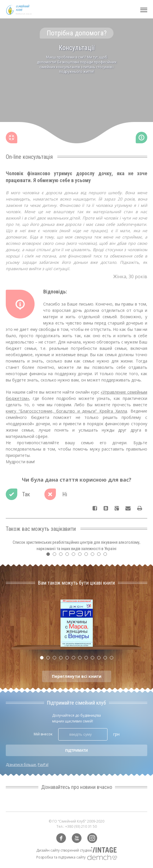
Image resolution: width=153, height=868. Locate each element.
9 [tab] (100, 556)
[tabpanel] (76, 91)
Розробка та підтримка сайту (61, 857)
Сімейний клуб (19, 10)
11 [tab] (107, 659)
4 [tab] (69, 556)
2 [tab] (56, 556)
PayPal (43, 765)
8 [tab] (94, 556)
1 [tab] (50, 556)
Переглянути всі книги (77, 676)
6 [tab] (81, 556)
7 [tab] (88, 556)
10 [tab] (107, 556)
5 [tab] (75, 556)
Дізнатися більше (21, 765)
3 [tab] (62, 556)
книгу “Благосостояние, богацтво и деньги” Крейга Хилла (66, 411)
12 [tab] (113, 659)
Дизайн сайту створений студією (64, 850)
